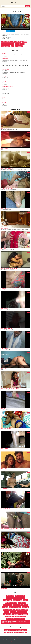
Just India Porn (9, 617)
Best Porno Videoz (16, 630)
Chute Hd (25, 600)
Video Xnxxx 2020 (9, 632)
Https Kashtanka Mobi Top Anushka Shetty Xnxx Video (15, 610)
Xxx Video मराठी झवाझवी (15, 612)
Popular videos (16, 638)
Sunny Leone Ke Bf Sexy (15, 607)
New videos (9, 638)
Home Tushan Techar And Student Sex (15, 619)
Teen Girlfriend (5, 44)
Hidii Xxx (7, 612)
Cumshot (25, 42)
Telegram (13, 31)
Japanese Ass (24, 614)
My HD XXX (8, 630)
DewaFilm (15, 2)
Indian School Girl (6, 46)
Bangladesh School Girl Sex (8, 42)
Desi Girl (17, 44)
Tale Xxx (15, 605)
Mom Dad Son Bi (22, 603)
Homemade (18, 42)
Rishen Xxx (5, 607)
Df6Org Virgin (25, 607)
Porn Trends (24, 632)
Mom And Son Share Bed (11, 603)
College (22, 44)
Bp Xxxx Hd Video (8, 605)
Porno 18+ (24, 630)
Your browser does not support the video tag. (15, 22)
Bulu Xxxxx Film (7, 614)
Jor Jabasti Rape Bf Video (20, 617)
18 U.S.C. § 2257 (19, 642)
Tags (21, 638)
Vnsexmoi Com (16, 614)
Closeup (12, 44)
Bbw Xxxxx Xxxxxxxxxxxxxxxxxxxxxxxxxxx (15, 598)
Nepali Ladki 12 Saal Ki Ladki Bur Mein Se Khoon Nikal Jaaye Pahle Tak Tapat (14, 622)
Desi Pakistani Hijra (20, 596)
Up (24, 638)
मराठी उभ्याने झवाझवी (23, 605)
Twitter (8, 31)
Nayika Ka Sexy (10, 596)
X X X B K (24, 612)
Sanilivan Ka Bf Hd (17, 600)
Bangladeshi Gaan (8, 600)
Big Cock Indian (19, 46)
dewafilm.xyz (12, 642)
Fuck (12, 46)
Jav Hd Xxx (17, 632)
